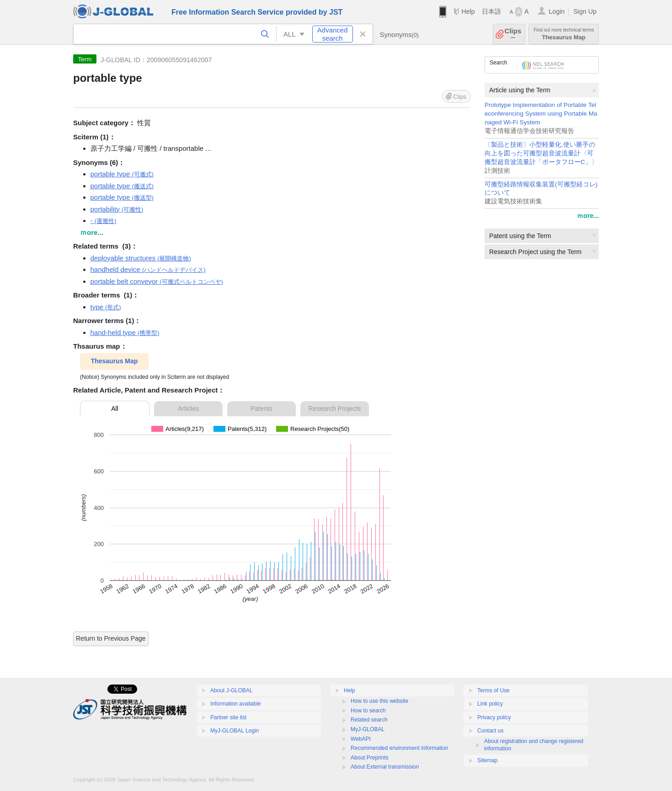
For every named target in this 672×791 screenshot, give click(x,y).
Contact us (490, 731)
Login (557, 11)
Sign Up (585, 11)
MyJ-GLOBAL (368, 729)
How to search (368, 711)
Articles (188, 409)
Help (468, 11)
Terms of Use (493, 690)
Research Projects (335, 409)
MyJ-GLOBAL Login (235, 731)
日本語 (491, 11)
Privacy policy (494, 717)
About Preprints (370, 758)
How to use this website (379, 701)
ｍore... (588, 216)
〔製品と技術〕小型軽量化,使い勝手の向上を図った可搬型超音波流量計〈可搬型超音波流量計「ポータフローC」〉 (541, 153)
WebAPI (361, 739)
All (115, 409)
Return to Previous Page (111, 638)
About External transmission (385, 767)
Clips (513, 34)
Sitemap (487, 760)
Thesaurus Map (564, 34)
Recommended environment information (399, 748)
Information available (236, 704)
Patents (261, 409)
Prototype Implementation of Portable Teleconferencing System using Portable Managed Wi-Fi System (541, 114)
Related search (369, 720)
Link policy (490, 704)
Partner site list (228, 717)
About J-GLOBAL (232, 690)
